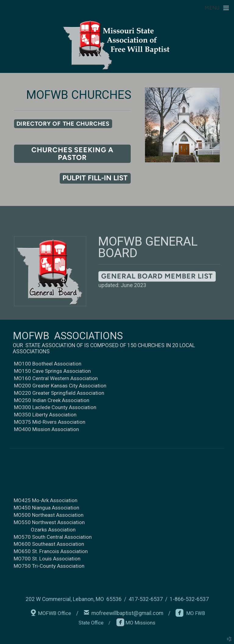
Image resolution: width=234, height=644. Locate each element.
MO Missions (140, 623)
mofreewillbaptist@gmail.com (127, 613)
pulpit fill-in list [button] (95, 178)
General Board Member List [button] (157, 276)
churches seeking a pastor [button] (72, 154)
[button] (63, 124)
